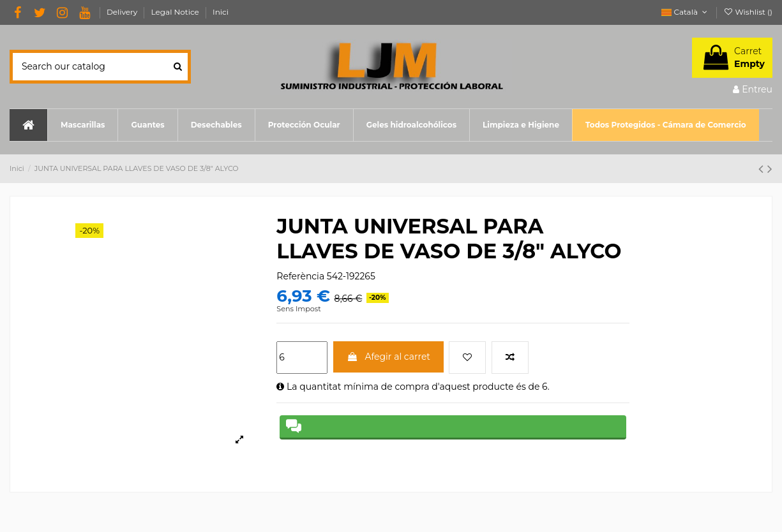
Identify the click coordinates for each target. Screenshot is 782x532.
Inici (221, 12)
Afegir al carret (388, 357)
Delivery (123, 12)
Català (685, 12)
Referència (300, 276)
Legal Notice (176, 12)
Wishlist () (748, 12)
